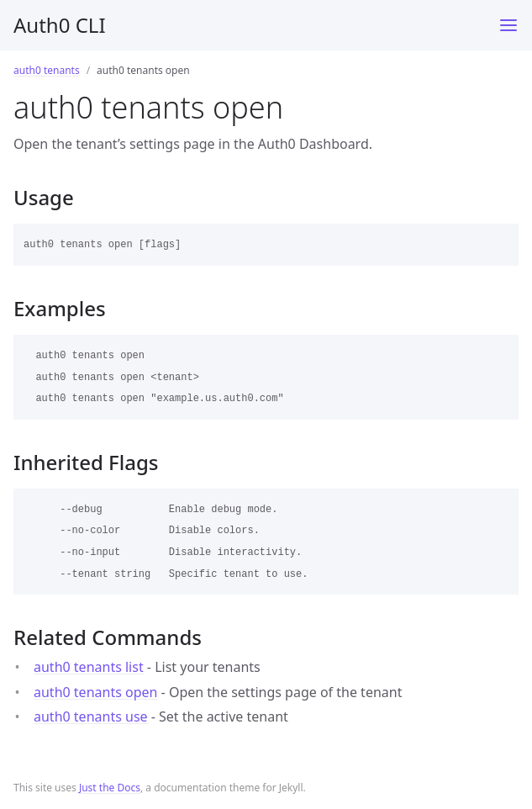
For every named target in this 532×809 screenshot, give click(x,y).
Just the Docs (110, 788)
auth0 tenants (47, 70)
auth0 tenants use (91, 716)
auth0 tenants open (95, 692)
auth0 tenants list (89, 667)
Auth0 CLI (60, 25)
